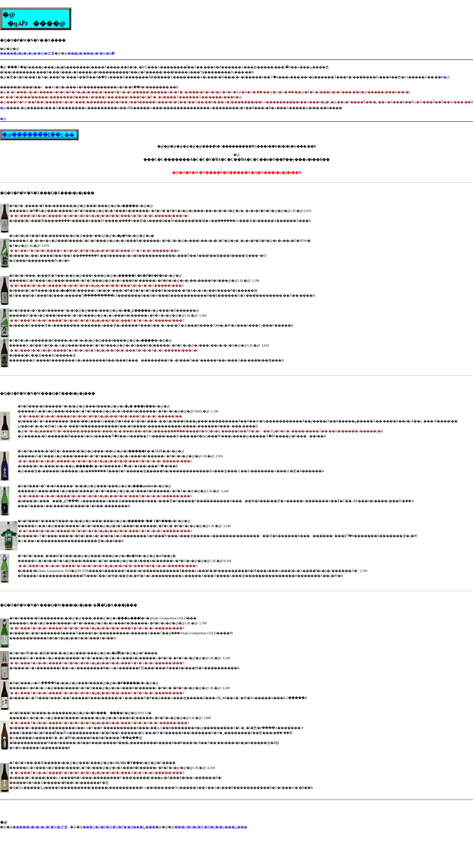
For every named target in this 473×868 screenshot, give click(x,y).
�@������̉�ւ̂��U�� (39, 135)
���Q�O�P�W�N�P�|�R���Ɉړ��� (119, 827)
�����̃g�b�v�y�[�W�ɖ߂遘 (27, 53)
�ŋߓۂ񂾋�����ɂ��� (28, 23)
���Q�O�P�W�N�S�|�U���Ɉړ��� (211, 827)
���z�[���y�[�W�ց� (91, 53)
